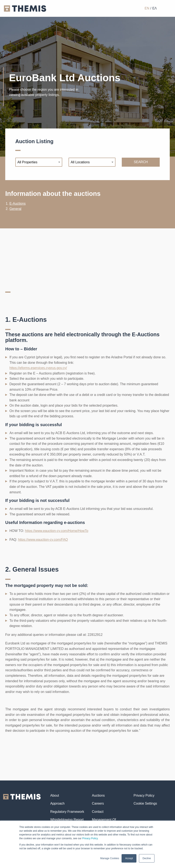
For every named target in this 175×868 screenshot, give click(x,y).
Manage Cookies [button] (110, 858)
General (15, 209)
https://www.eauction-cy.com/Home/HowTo (57, 531)
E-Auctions (17, 204)
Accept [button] (129, 858)
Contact (98, 812)
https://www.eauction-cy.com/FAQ (43, 540)
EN (147, 8)
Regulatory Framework (67, 812)
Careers (98, 803)
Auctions (98, 796)
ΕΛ (155, 8)
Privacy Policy (90, 838)
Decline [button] (147, 858)
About (55, 796)
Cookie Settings (145, 803)
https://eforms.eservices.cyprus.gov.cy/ (38, 368)
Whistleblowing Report (67, 820)
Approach (58, 803)
